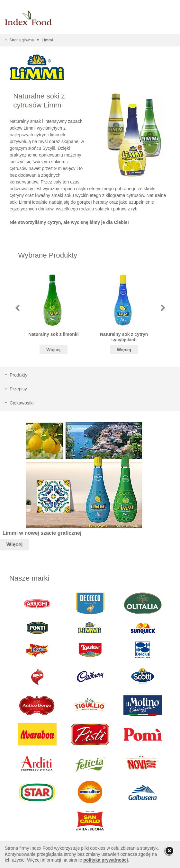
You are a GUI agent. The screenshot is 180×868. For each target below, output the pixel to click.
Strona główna (22, 40)
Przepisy (18, 389)
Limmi (47, 40)
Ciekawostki (22, 403)
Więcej (53, 350)
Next (163, 308)
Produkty (18, 375)
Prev (18, 308)
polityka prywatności (105, 860)
